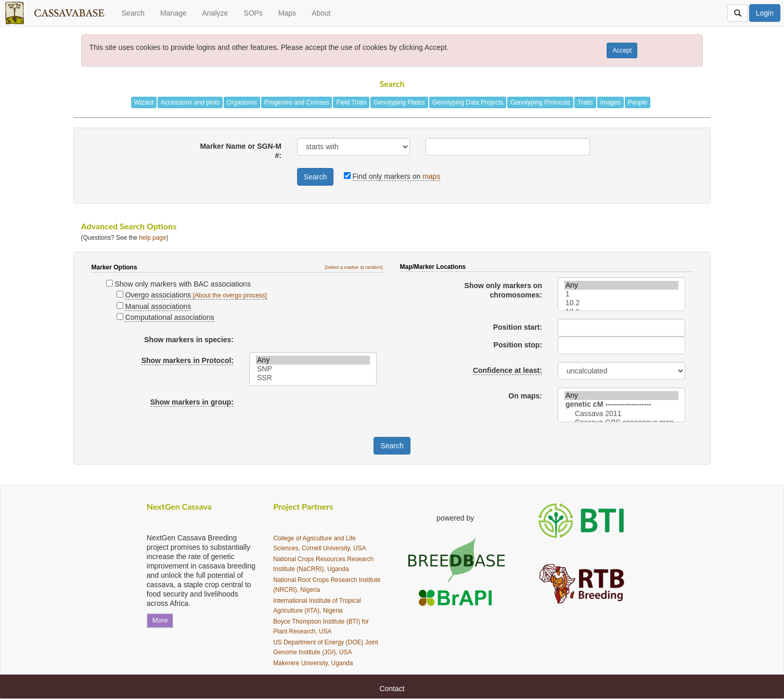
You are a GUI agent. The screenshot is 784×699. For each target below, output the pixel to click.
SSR (313, 378)
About (321, 13)
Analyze (215, 13)
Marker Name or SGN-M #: (240, 151)
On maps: (525, 396)
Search (133, 13)
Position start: (518, 327)
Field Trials (351, 102)
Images (611, 102)
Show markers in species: (189, 340)
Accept (622, 50)
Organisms (242, 102)
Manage (173, 13)
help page (152, 238)
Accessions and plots (190, 102)
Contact (392, 689)
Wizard (144, 102)
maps (431, 176)
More (160, 620)
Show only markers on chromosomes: (503, 290)
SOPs (253, 13)
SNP (313, 369)
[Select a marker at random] (354, 267)
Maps (287, 13)
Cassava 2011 (621, 414)
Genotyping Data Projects (468, 102)
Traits (585, 102)
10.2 (621, 303)
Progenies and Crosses (297, 102)
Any (313, 360)
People (638, 102)
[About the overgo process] (230, 295)
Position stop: (518, 345)
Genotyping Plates (399, 102)
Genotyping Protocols (540, 102)
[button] (354, 267)
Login (765, 13)
